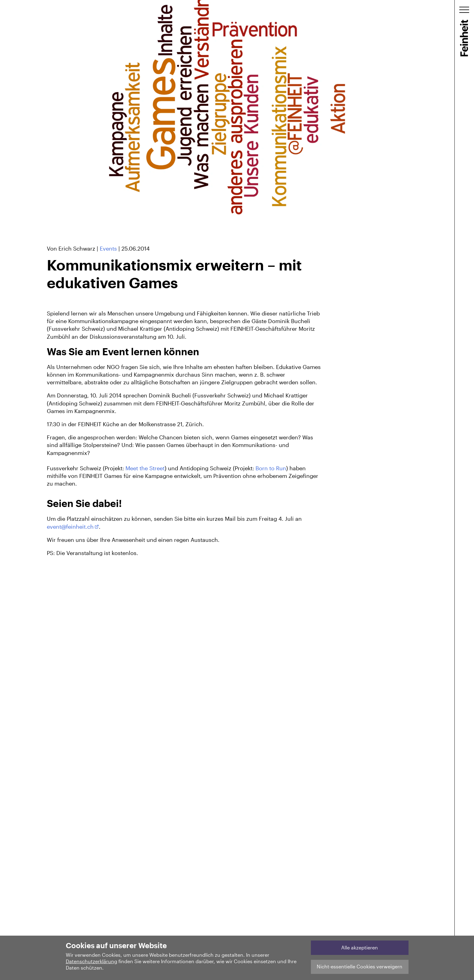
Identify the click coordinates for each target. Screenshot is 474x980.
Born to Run (271, 468)
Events (108, 248)
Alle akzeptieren (360, 947)
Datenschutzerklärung (91, 961)
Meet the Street (145, 468)
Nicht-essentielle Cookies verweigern (360, 966)
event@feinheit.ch (70, 527)
